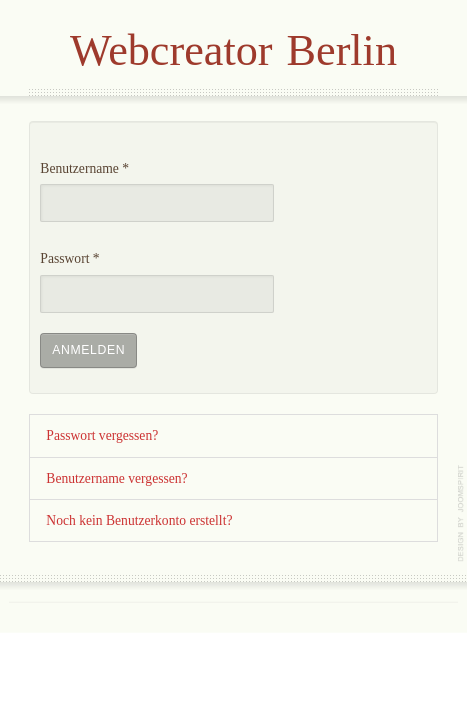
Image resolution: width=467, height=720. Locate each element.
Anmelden (88, 350)
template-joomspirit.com (462, 513)
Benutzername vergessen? (116, 478)
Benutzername (84, 168)
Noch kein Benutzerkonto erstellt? (139, 520)
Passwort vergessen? (102, 435)
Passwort (69, 258)
